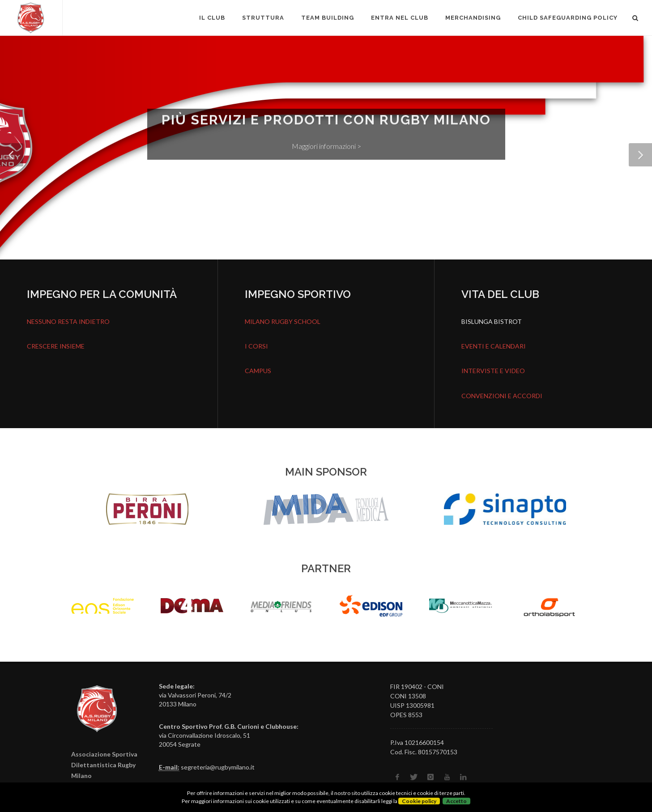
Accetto (456, 801)
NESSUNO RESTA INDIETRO (68, 321)
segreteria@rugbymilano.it (218, 767)
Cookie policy (419, 801)
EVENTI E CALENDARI (494, 346)
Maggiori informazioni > (326, 148)
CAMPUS (258, 371)
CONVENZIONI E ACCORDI (502, 396)
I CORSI (256, 346)
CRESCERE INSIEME (56, 346)
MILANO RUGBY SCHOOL (283, 321)
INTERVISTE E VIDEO (493, 371)
